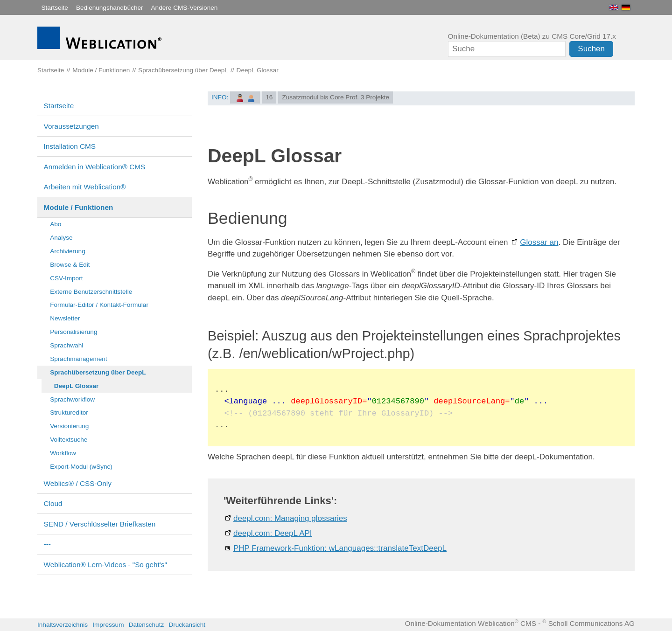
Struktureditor (69, 413)
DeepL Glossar (77, 386)
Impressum (108, 625)
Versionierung (69, 426)
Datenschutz (147, 625)
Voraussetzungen (71, 126)
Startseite (55, 8)
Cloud (53, 503)
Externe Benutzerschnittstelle (91, 292)
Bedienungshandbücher (110, 8)
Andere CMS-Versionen (185, 8)
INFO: (220, 97)
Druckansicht (187, 625)
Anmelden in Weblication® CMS (95, 167)
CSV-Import (66, 278)
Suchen (591, 49)
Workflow (63, 453)
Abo (56, 224)
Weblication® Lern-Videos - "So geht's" (105, 565)
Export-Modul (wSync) (81, 467)
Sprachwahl (66, 345)
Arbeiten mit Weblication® (85, 187)
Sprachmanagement (78, 359)
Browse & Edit (70, 265)
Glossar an (539, 242)
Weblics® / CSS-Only (78, 483)
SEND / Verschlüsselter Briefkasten (100, 524)
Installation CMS (70, 146)
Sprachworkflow (72, 399)
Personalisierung (73, 332)
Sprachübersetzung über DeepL (98, 372)
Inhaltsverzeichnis (63, 625)
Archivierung (68, 251)
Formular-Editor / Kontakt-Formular (99, 305)
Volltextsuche (69, 440)
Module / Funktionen (79, 207)
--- (47, 544)
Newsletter (65, 318)
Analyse (61, 238)
